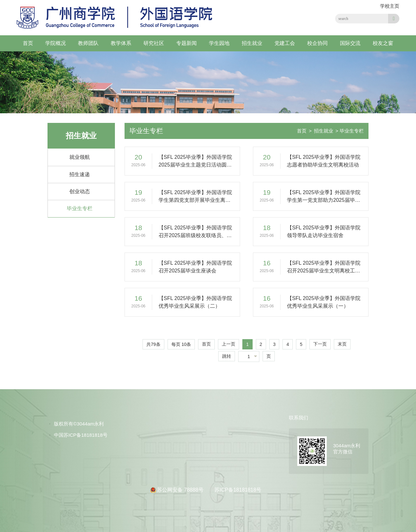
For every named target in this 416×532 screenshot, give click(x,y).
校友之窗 (383, 43)
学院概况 (56, 43)
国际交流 (350, 43)
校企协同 (317, 43)
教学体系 (121, 43)
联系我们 (299, 418)
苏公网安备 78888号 (181, 490)
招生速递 (80, 174)
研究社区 (154, 43)
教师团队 (88, 43)
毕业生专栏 (80, 208)
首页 (28, 43)
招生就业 (252, 43)
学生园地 (219, 43)
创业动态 (80, 191)
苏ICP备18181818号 (238, 490)
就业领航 (80, 157)
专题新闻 (186, 43)
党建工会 (285, 43)
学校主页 (390, 6)
